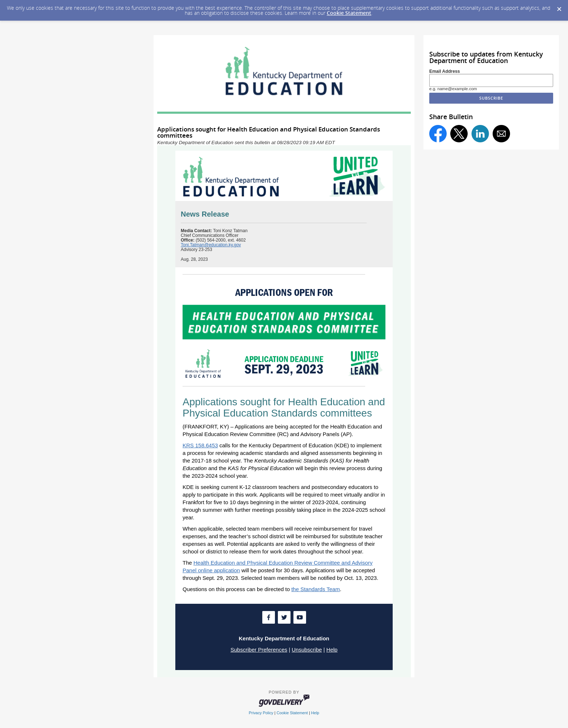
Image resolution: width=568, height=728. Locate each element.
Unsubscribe (307, 650)
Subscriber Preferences (259, 650)
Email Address (445, 71)
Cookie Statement (349, 13)
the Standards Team (316, 589)
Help (332, 650)
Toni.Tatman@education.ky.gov (211, 245)
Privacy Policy (261, 713)
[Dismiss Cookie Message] (559, 7)
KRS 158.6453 (200, 445)
